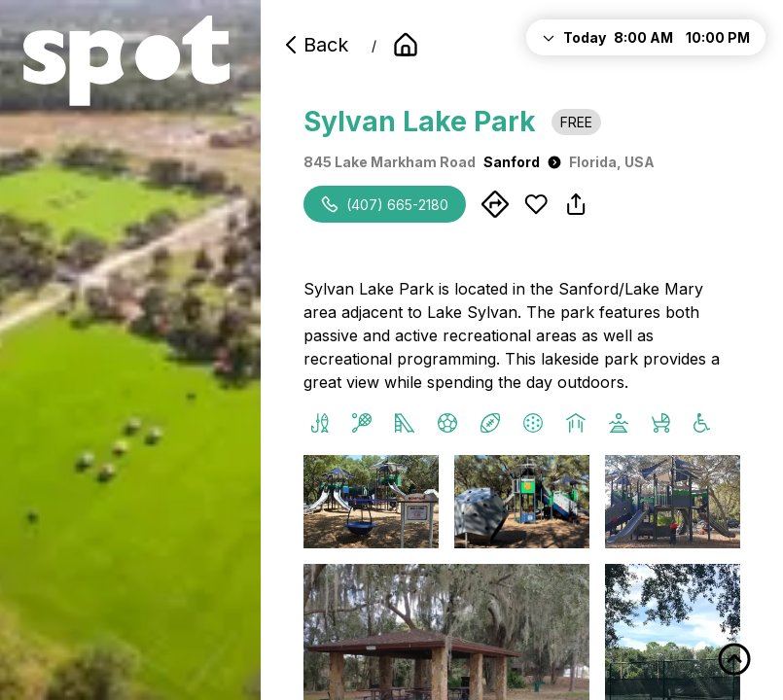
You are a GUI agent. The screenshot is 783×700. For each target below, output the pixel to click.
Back (314, 45)
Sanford (522, 162)
